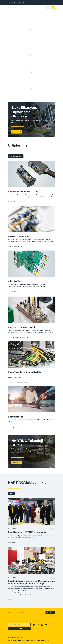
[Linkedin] (34, 625)
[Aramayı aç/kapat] (42, 8)
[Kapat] (53, 2)
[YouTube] (46, 625)
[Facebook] (38, 625)
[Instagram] (42, 625)
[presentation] (21, 2)
